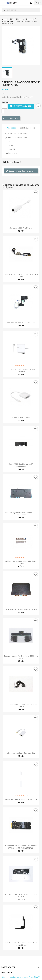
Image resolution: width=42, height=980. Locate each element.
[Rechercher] (21, 10)
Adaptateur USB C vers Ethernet (21, 228)
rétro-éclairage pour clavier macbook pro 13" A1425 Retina (21, 514)
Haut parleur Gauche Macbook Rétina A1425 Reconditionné (21, 944)
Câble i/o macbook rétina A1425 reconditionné (21, 465)
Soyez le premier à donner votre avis (21, 171)
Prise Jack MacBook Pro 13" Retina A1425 (21, 323)
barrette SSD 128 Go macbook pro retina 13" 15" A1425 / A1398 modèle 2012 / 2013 (21, 847)
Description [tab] (11, 128)
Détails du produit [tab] (27, 128)
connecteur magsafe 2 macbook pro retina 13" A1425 (21, 706)
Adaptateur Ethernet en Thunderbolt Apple (21, 799)
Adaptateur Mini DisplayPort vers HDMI (21, 753)
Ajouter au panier (21, 106)
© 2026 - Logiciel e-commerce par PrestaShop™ (21, 977)
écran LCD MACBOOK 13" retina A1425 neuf (21, 610)
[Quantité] (4, 106)
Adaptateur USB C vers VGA (21, 418)
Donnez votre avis (11, 118)
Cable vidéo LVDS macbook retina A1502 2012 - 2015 (21, 275)
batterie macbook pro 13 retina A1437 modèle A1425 (21, 657)
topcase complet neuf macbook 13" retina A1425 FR (21, 895)
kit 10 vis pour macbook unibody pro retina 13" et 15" (21, 562)
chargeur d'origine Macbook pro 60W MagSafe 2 (21, 370)
